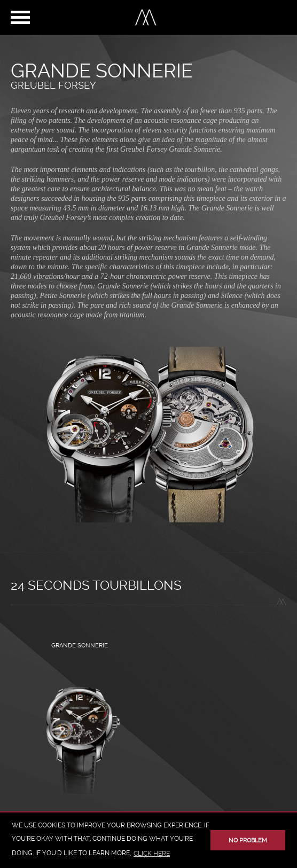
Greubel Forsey (53, 85)
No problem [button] (248, 840)
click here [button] (152, 854)
